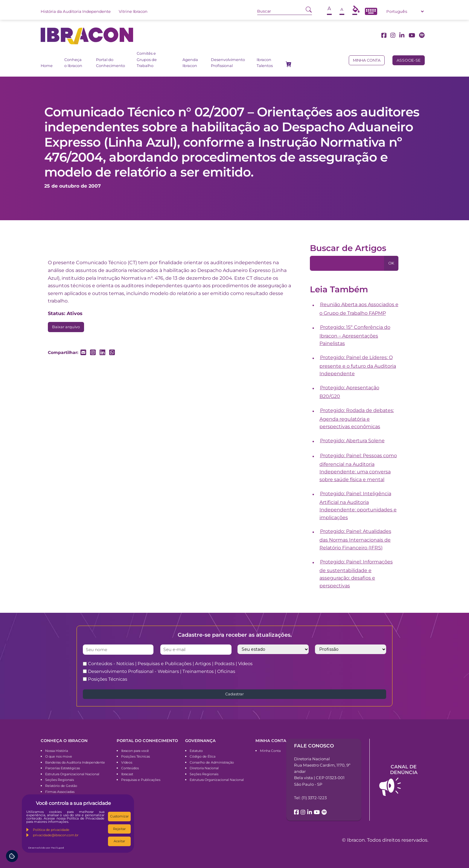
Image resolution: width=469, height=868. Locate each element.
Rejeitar (119, 829)
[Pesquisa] (347, 263)
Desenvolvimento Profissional (228, 63)
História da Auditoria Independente (76, 11)
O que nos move (59, 756)
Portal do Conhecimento (111, 63)
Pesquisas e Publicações (141, 780)
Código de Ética (202, 756)
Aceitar (119, 841)
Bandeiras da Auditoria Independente (75, 762)
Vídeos (127, 762)
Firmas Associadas (60, 792)
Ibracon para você (135, 751)
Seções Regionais (60, 780)
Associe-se (409, 60)
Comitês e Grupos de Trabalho (147, 60)
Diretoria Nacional (204, 768)
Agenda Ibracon (190, 63)
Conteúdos (130, 768)
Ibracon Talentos (265, 63)
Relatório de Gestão (61, 786)
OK (391, 263)
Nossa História (57, 751)
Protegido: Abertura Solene (352, 441)
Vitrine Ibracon (133, 11)
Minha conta (367, 60)
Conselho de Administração (212, 762)
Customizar (119, 816)
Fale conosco (314, 746)
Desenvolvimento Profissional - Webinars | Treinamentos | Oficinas (162, 671)
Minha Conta (270, 751)
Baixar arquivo (66, 327)
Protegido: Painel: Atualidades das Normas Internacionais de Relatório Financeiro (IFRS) (355, 539)
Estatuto (196, 751)
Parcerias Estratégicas (63, 768)
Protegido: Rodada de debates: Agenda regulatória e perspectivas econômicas (357, 419)
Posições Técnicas (108, 679)
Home (47, 66)
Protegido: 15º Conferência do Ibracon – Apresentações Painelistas (355, 335)
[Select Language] (405, 11)
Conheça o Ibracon (73, 63)
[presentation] (335, 671)
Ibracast (127, 774)
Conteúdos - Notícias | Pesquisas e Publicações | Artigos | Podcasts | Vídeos (170, 663)
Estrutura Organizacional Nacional (72, 774)
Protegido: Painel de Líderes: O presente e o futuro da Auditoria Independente (358, 366)
